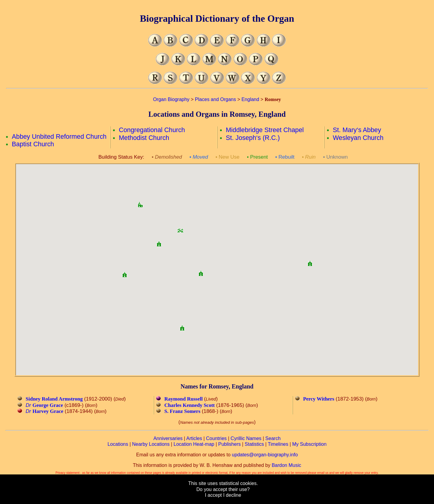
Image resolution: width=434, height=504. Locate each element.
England (250, 99)
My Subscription (309, 444)
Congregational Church (152, 130)
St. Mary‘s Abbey (357, 130)
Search (273, 438)
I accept (213, 495)
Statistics (254, 444)
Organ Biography (171, 99)
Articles (194, 438)
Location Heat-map (194, 444)
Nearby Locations (151, 444)
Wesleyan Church (358, 138)
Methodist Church (144, 138)
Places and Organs (215, 99)
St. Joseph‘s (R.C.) (253, 138)
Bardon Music (286, 465)
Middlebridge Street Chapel (265, 130)
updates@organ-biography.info (265, 455)
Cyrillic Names (246, 438)
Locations (118, 444)
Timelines (278, 444)
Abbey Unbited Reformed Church (59, 137)
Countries (216, 438)
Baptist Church (33, 144)
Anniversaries (168, 438)
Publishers (230, 444)
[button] (180, 228)
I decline (232, 495)
